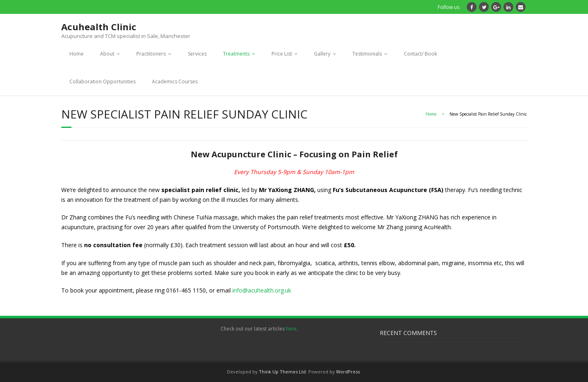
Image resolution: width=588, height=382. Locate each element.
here (291, 329)
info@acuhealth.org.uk (262, 290)
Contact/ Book (420, 54)
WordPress (348, 372)
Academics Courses (175, 82)
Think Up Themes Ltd (282, 372)
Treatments (236, 54)
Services (197, 54)
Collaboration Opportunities (102, 82)
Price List (282, 54)
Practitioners (151, 54)
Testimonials (367, 54)
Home (77, 54)
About (107, 54)
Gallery (322, 54)
